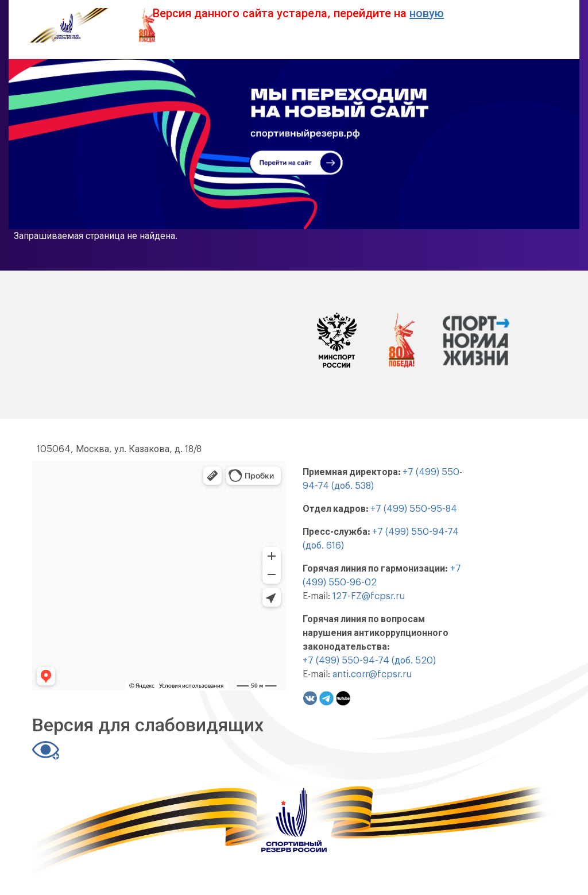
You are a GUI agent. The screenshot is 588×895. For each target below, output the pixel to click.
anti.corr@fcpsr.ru (372, 674)
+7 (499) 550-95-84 (414, 509)
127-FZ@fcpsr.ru (369, 596)
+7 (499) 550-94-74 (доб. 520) (369, 661)
